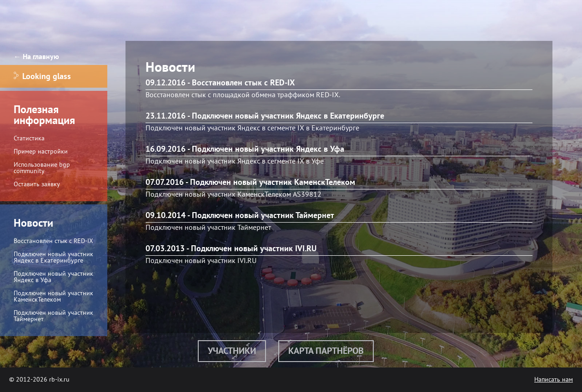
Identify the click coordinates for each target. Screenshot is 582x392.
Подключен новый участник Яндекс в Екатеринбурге (53, 257)
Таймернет (254, 228)
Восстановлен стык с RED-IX (53, 241)
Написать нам (554, 380)
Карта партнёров (326, 351)
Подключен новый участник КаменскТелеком (53, 296)
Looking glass (42, 77)
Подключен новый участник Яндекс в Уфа (53, 277)
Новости (33, 223)
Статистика (29, 138)
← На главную (36, 57)
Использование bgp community (42, 168)
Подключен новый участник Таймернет (53, 316)
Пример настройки (41, 151)
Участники (232, 351)
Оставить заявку (37, 184)
